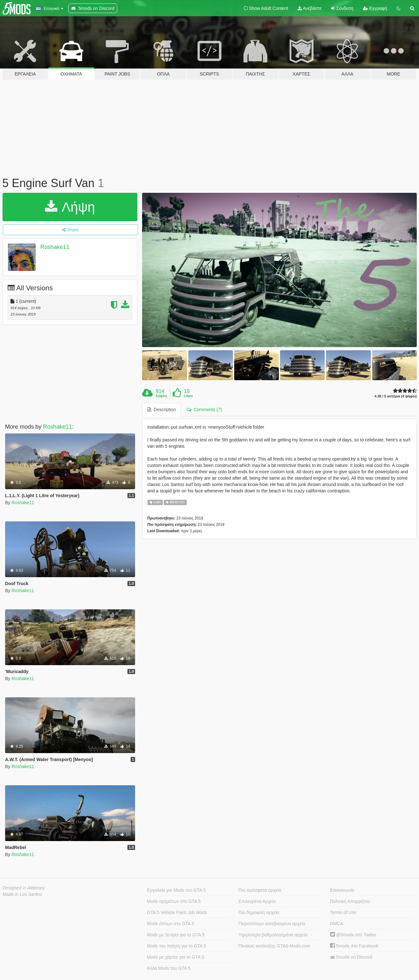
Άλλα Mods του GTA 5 (169, 968)
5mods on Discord (351, 957)
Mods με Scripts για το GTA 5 (176, 935)
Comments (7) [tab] (204, 410)
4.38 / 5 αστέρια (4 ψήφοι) (396, 396)
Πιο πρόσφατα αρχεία (260, 890)
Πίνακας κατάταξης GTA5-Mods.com (275, 946)
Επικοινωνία (342, 890)
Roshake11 (55, 247)
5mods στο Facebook (354, 946)
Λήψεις (162, 396)
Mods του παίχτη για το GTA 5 (177, 946)
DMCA (337, 924)
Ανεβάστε (310, 8)
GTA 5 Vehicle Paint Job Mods (177, 912)
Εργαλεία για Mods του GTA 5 (176, 890)
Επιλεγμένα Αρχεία (257, 901)
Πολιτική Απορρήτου (350, 901)
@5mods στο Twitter (353, 935)
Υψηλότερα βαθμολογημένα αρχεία (273, 935)
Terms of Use (343, 912)
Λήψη (70, 207)
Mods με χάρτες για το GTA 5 (175, 957)
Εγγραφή (375, 8)
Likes (188, 396)
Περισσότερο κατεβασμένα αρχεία (272, 924)
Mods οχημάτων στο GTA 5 (174, 901)
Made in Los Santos (22, 894)
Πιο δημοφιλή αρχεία (259, 912)
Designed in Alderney (24, 888)
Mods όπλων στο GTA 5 (170, 924)
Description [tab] (162, 410)
